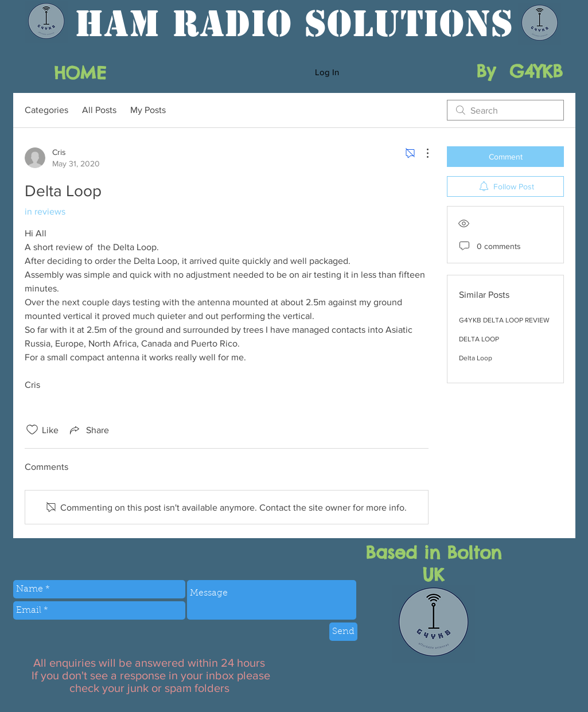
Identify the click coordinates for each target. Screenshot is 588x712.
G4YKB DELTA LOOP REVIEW (504, 320)
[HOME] (80, 73)
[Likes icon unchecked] (32, 430)
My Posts (148, 110)
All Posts (99, 110)
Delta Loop (476, 358)
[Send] (343, 632)
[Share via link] (88, 430)
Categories (46, 110)
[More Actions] (422, 153)
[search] (505, 110)
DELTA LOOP (479, 339)
